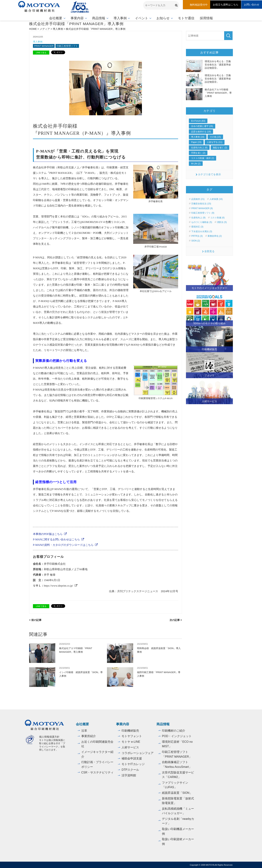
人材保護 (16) (216, 199)
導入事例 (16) (198, 137)
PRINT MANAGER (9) (202, 208)
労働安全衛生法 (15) (201, 204)
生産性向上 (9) (198, 217)
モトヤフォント (132, 736)
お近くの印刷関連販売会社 (97, 744)
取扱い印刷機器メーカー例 (178, 831)
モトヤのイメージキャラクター (209, 288)
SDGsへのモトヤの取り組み (210, 323)
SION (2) (195, 241)
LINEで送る (41, 53)
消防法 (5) (222, 222)
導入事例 (120, 18)
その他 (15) (215, 137)
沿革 (84, 730)
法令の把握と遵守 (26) (202, 126)
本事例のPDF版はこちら (48, 534)
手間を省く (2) (198, 153)
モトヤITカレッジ (133, 764)
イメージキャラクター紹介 (97, 754)
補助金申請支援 (132, 758)
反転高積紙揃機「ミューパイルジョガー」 (178, 811)
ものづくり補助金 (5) (202, 222)
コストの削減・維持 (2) (203, 158)
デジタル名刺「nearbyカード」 (178, 821)
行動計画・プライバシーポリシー (97, 764)
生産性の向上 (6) (199, 148)
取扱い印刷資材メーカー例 (178, 841)
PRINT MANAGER (44, 46)
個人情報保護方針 (49, 737)
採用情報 (206, 18)
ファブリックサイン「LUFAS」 (175, 785)
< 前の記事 (35, 620)
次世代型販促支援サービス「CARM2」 (178, 774)
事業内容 (77, 18)
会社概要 (56, 18)
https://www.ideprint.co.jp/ (58, 586)
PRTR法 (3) (197, 236)
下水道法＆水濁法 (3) (202, 231)
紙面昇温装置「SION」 (177, 792)
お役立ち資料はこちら (226, 5)
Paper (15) (196, 142)
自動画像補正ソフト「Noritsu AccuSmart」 (177, 764)
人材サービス (209, 401)
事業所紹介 (89, 736)
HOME (33, 29)
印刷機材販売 (209, 349)
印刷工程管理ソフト (67, 46)
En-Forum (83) (198, 121)
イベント (142, 18)
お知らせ (163, 18)
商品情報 (99, 18)
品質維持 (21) (198, 199)
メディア (45, 29)
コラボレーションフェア (138, 753)
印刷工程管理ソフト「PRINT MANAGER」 (177, 754)
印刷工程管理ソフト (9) (203, 213)
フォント (209, 375)
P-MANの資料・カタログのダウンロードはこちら (63, 545)
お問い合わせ (252, 5)
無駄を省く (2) (220, 148)
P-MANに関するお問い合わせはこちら (56, 539)
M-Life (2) (196, 164)
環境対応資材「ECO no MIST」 (177, 744)
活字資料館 (129, 775)
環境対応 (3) (197, 227)
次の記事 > (176, 620)
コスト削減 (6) (217, 217)
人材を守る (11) (215, 142)
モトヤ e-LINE (131, 742)
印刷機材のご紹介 (174, 730)
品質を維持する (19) (201, 131)
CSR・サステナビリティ (98, 772)
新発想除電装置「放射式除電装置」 (178, 800)
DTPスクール (130, 769)
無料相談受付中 (199, 5)
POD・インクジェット (177, 736)
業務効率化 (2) (215, 236)
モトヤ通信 (186, 18)
